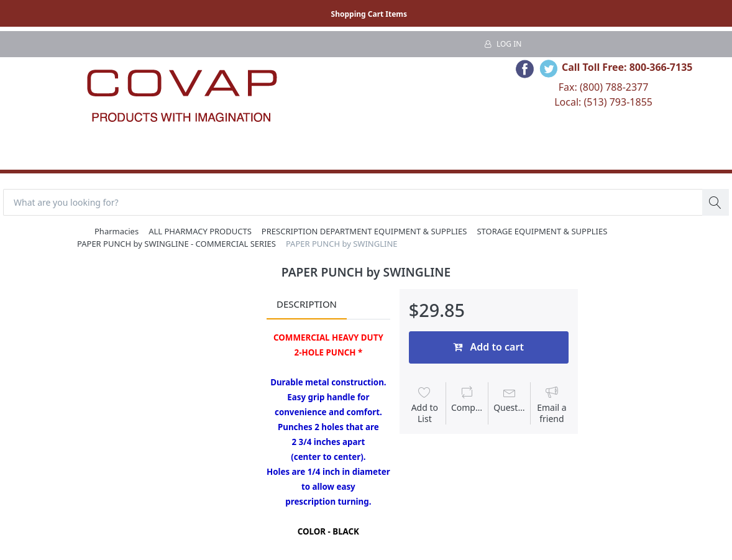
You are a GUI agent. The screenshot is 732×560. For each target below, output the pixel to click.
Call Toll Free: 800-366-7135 (627, 67)
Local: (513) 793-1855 (603, 102)
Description (307, 304)
